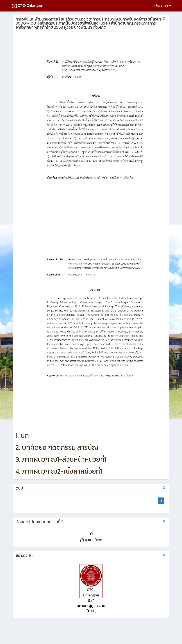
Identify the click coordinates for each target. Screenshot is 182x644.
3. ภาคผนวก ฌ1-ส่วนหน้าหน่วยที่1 (61, 459)
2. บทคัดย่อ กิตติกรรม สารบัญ (57, 447)
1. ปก (22, 435)
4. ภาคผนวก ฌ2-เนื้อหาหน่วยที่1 (59, 471)
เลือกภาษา (163, 6)
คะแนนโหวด (91, 540)
